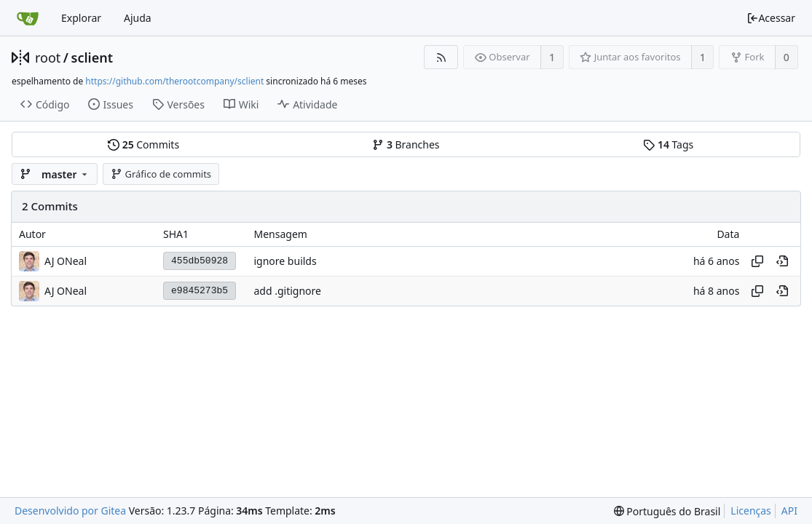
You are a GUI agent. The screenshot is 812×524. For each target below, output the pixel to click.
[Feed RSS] (441, 57)
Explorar (81, 18)
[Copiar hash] (757, 261)
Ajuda (138, 18)
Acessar (771, 18)
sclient (92, 57)
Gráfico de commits (161, 174)
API (789, 511)
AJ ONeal (66, 261)
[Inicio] (28, 18)
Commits (143, 144)
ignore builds (285, 261)
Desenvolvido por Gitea (70, 511)
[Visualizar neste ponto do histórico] (782, 261)
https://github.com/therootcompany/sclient (174, 81)
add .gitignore (287, 291)
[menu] (667, 511)
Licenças (751, 511)
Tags (668, 144)
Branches (406, 144)
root (48, 57)
